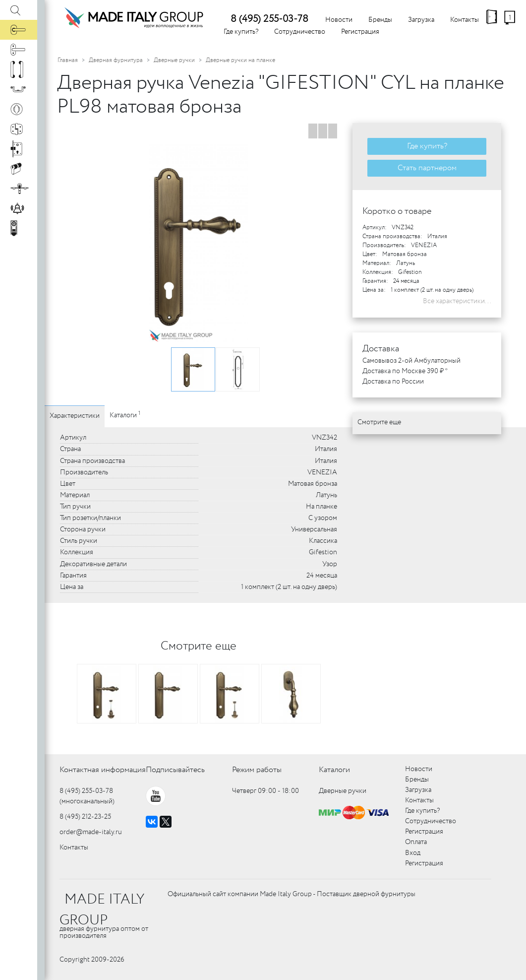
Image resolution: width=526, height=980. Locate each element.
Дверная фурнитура (116, 60)
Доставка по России (393, 382)
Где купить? (241, 32)
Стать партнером (427, 168)
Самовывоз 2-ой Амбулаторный (411, 361)
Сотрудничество (300, 32)
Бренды (380, 20)
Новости (339, 20)
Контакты (465, 20)
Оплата (416, 842)
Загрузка (421, 20)
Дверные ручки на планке (240, 60)
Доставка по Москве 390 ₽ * (405, 371)
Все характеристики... (457, 301)
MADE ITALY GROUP (102, 910)
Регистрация (360, 32)
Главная (68, 60)
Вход (413, 853)
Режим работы (257, 770)
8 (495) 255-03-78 (269, 19)
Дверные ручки (174, 60)
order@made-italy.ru (91, 832)
